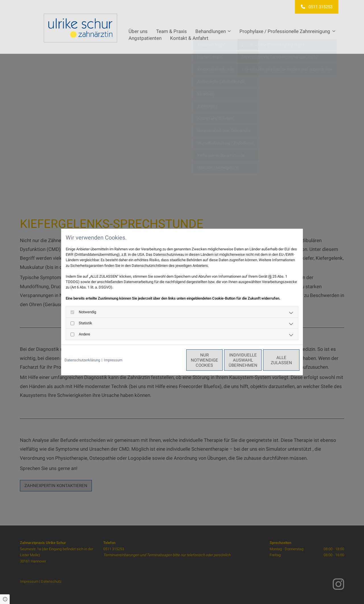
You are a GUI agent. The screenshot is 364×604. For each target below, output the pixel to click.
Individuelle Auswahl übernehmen (219, 360)
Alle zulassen (273, 360)
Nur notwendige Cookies (165, 360)
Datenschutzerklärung (82, 360)
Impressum (113, 360)
